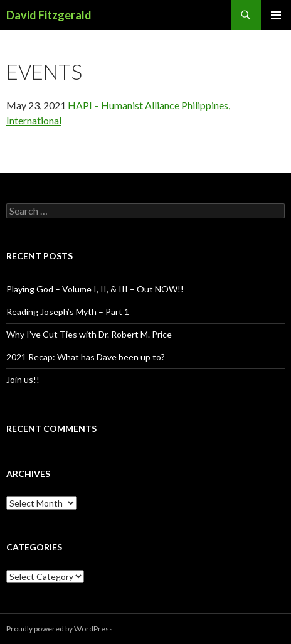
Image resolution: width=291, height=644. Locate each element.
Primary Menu (276, 15)
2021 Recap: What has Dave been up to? (86, 357)
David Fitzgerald (49, 15)
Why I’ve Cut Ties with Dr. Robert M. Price (89, 334)
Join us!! (23, 379)
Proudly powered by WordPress (60, 629)
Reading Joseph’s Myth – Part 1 (68, 312)
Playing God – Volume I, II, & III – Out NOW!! (95, 289)
